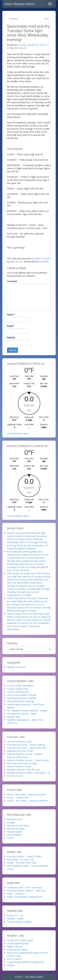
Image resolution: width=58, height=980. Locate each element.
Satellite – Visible (15, 919)
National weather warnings (20, 701)
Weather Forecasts (42, 258)
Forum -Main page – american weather (27, 794)
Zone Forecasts (15, 776)
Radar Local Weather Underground (24, 897)
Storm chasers (14, 959)
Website (11, 338)
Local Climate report (17, 950)
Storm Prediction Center (19, 766)
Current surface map (17, 689)
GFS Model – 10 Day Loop (20, 860)
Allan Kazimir (20, 48)
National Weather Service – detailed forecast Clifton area (25, 756)
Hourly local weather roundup (22, 695)
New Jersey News (16, 829)
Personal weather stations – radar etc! (26, 891)
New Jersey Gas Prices (18, 825)
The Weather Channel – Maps (22, 714)
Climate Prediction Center (20, 742)
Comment (12, 281)
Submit (12, 350)
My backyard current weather (22, 698)
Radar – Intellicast (16, 894)
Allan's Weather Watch (20, 4)
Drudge (11, 822)
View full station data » (18, 434)
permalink (44, 262)
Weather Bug (14, 717)
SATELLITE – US (15, 915)
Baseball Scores (15, 819)
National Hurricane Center (20, 751)
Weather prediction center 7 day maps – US (29, 773)
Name (11, 315)
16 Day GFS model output (20, 940)
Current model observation (20, 686)
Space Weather (15, 835)
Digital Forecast (15, 947)
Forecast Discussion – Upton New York (27, 748)
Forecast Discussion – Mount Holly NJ (26, 745)
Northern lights (14, 832)
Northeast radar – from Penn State (25, 887)
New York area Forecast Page (22, 763)
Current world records (18, 692)
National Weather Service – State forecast (28, 760)
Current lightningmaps (18, 943)
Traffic (10, 838)
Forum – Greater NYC (18, 798)
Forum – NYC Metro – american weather (27, 801)
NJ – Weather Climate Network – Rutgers (27, 711)
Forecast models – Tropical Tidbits (24, 856)
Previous (13, 19)
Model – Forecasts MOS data (22, 863)
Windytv (11, 965)
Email (11, 326)
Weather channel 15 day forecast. (24, 770)
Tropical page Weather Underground (25, 962)
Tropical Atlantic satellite (19, 922)
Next (46, 19)
